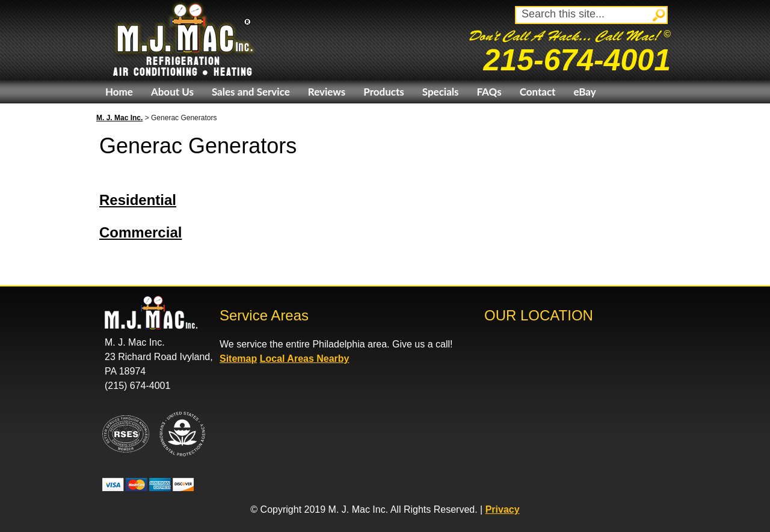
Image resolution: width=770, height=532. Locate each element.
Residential (138, 200)
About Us (172, 92)
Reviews (327, 92)
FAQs (489, 92)
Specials (441, 92)
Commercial (140, 232)
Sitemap (238, 359)
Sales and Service (251, 92)
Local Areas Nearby (305, 359)
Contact (538, 92)
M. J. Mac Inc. (119, 118)
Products (383, 92)
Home (119, 92)
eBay (584, 92)
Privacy (503, 509)
